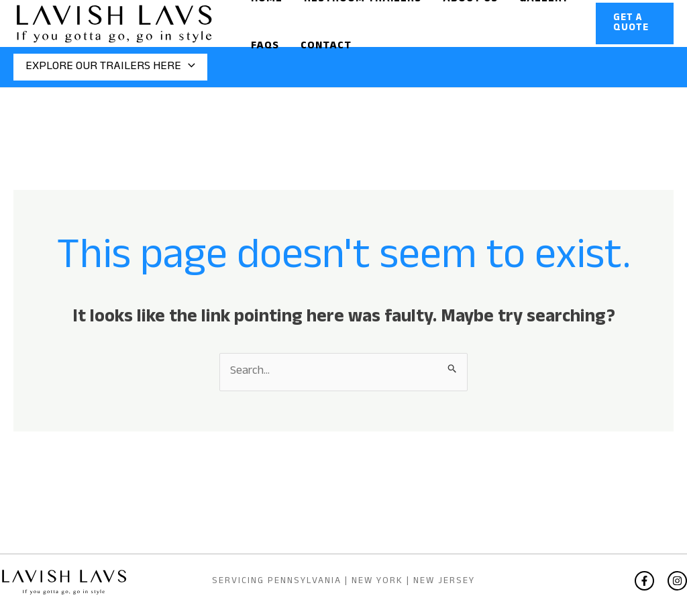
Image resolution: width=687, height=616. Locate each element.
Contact (326, 47)
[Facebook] (644, 581)
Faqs (265, 47)
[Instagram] (677, 581)
